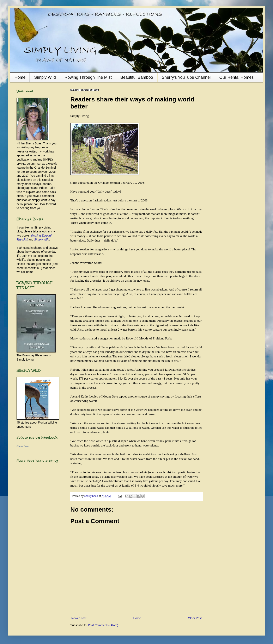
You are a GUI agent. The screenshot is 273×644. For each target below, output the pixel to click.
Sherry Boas (23, 446)
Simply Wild (45, 77)
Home (20, 77)
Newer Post (79, 618)
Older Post (195, 618)
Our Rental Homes (237, 77)
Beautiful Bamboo (137, 77)
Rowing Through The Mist (88, 77)
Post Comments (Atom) (103, 625)
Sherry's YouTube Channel (186, 77)
